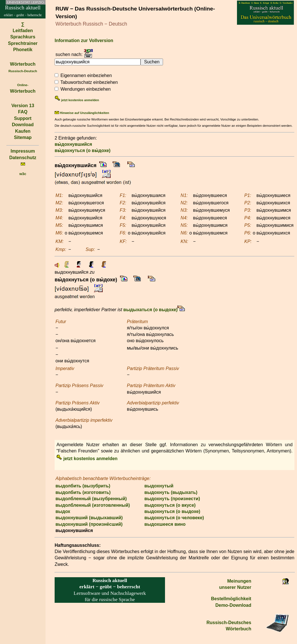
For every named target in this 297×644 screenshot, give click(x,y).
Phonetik (23, 50)
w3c (23, 174)
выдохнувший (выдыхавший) (89, 518)
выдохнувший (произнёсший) (89, 524)
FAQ (23, 112)
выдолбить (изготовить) (83, 492)
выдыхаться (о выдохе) (151, 310)
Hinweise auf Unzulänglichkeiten (82, 113)
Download (23, 125)
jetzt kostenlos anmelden (77, 100)
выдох (63, 511)
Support (23, 118)
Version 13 (23, 106)
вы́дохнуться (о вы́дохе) (82, 150)
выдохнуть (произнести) (172, 499)
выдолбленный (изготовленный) (93, 505)
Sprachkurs (23, 37)
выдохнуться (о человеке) (174, 518)
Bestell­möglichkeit (231, 599)
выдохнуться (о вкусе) (170, 505)
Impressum (23, 151)
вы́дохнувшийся (73, 144)
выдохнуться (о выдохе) (172, 511)
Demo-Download (233, 605)
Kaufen (23, 131)
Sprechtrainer (23, 43)
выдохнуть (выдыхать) (171, 492)
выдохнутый (159, 486)
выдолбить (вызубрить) (83, 486)
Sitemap (23, 137)
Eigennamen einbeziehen (86, 75)
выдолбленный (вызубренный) (91, 499)
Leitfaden (23, 31)
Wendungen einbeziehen (85, 89)
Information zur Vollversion (84, 40)
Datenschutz (23, 158)
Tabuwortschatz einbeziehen (89, 82)
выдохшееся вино (165, 524)
